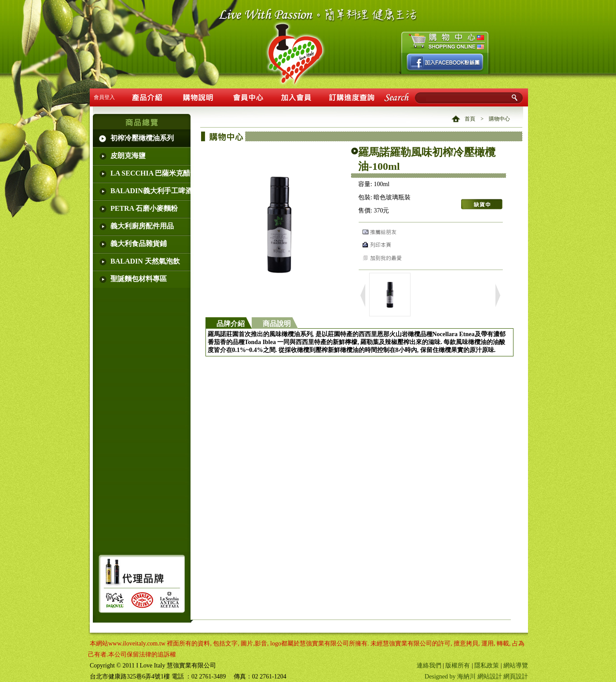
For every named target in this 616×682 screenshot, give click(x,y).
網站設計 (490, 676)
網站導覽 (516, 665)
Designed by (441, 676)
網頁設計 (516, 676)
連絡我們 (429, 665)
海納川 (466, 676)
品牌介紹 (231, 324)
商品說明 (277, 324)
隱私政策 (487, 665)
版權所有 (458, 665)
